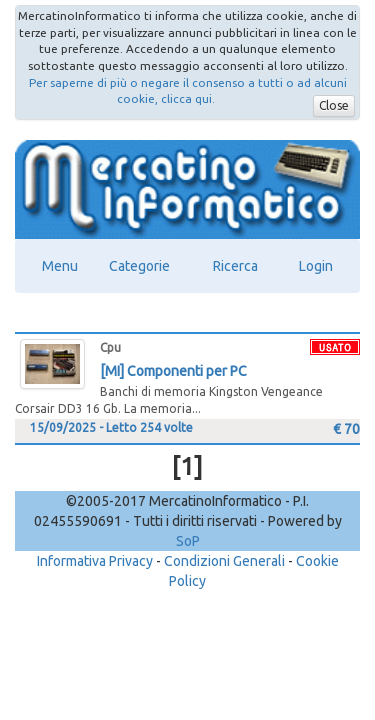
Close (334, 105)
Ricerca (235, 266)
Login (316, 266)
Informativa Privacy (95, 561)
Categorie (139, 266)
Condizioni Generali (224, 561)
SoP (188, 541)
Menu (60, 266)
